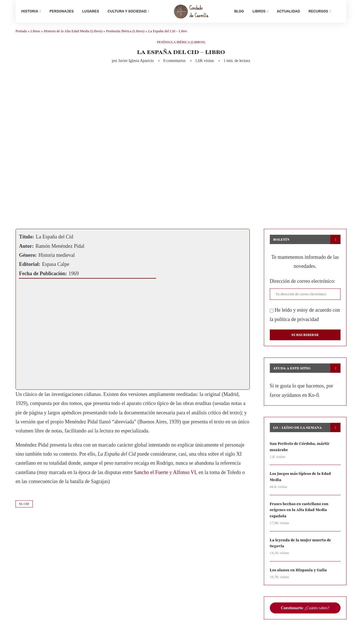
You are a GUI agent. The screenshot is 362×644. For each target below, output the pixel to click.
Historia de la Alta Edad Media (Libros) (73, 34)
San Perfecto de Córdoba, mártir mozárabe (301, 450)
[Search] (338, 11)
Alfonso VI (185, 475)
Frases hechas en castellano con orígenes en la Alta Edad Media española (300, 514)
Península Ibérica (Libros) (125, 34)
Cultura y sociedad (127, 11)
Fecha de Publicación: (43, 276)
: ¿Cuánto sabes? (305, 613)
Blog (239, 11)
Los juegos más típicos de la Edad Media (301, 480)
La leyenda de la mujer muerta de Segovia (301, 547)
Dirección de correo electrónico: (303, 284)
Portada (21, 34)
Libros (259, 11)
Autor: (26, 249)
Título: (26, 240)
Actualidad (288, 11)
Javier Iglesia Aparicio (136, 64)
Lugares (91, 11)
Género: (28, 258)
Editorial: (30, 267)
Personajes (62, 11)
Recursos (318, 11)
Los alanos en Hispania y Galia (299, 575)
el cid (24, 507)
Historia (30, 11)
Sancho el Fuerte (151, 475)
